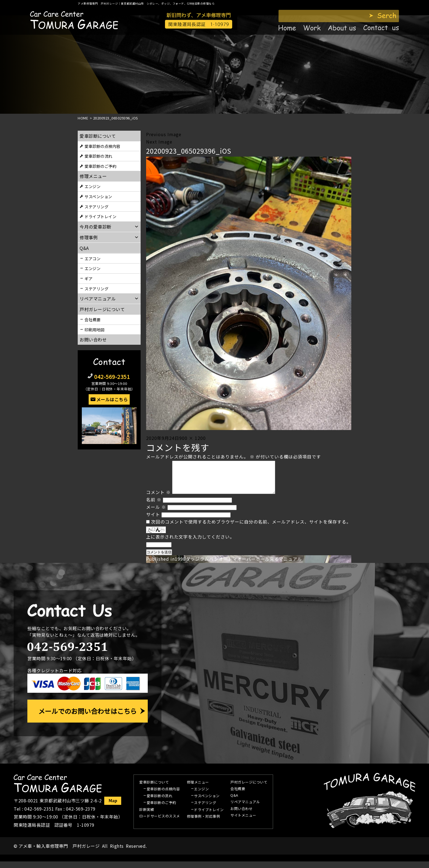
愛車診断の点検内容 (102, 146)
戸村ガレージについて (102, 309)
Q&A (234, 802)
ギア (89, 278)
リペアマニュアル (245, 809)
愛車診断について (98, 136)
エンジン (92, 186)
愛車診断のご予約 (100, 166)
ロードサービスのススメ (160, 823)
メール (156, 513)
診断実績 (147, 816)
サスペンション (98, 196)
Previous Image (164, 134)
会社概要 (92, 319)
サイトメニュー (243, 822)
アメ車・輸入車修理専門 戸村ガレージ (59, 852)
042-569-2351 (112, 377)
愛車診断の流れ (98, 156)
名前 (154, 506)
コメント (158, 499)
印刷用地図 (95, 330)
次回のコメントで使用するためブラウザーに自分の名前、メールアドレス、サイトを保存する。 (251, 528)
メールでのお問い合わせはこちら (88, 718)
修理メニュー (93, 176)
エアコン (92, 258)
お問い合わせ (93, 340)
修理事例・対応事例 (204, 823)
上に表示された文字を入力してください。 (190, 543)
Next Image (159, 142)
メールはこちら (112, 399)
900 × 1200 (192, 438)
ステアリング (96, 207)
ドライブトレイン (100, 216)
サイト (153, 521)
